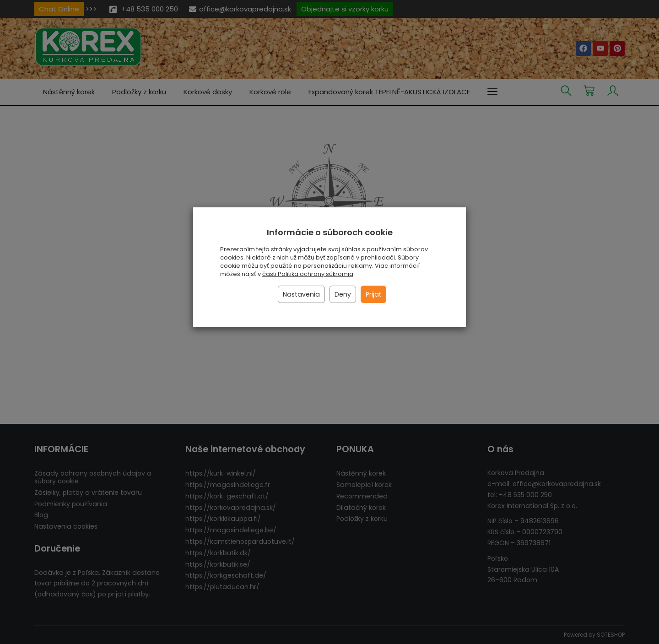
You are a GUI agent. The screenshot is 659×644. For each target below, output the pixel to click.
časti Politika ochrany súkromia (308, 274)
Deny (343, 294)
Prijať (373, 294)
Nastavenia (301, 294)
